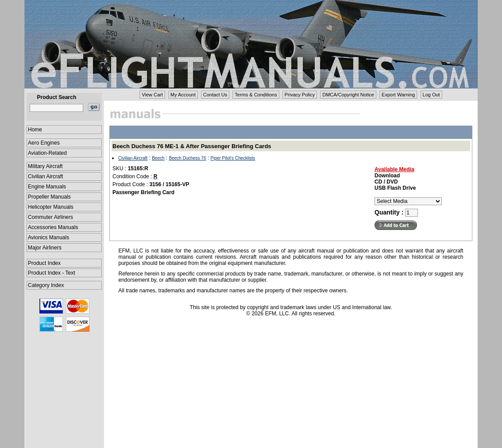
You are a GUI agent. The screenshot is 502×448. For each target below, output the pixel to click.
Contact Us (215, 95)
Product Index (44, 263)
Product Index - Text (52, 273)
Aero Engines (44, 143)
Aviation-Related (47, 153)
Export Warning (398, 95)
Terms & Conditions (256, 95)
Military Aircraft (45, 166)
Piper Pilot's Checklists (233, 158)
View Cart (152, 95)
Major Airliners (45, 248)
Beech (158, 158)
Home (35, 130)
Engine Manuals (47, 187)
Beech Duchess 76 (188, 158)
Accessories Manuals (53, 227)
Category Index (46, 285)
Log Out (431, 95)
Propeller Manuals (49, 197)
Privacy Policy (300, 95)
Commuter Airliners (50, 217)
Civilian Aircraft (45, 176)
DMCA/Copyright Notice (348, 95)
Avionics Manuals (48, 237)
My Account (183, 95)
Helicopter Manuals (51, 207)
